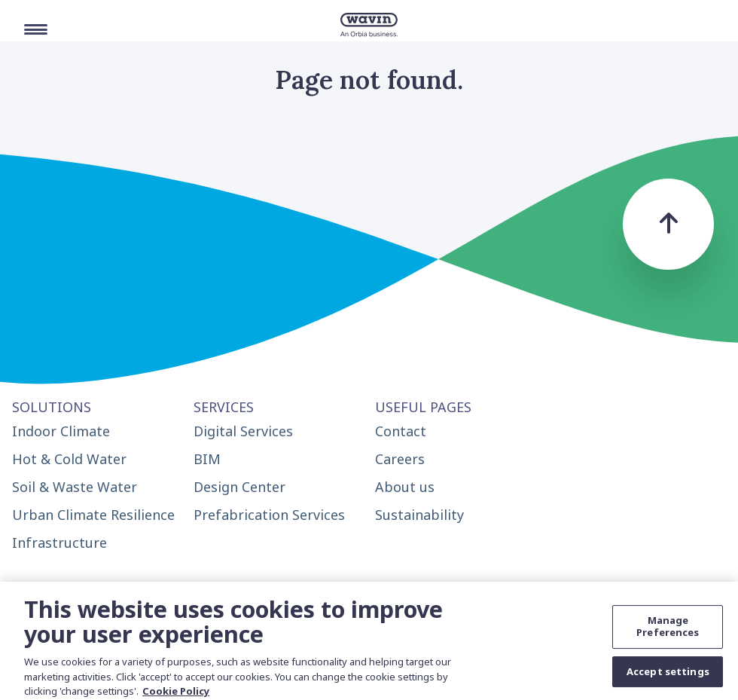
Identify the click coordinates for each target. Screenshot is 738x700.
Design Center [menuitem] (239, 487)
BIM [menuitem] (207, 459)
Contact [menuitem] (401, 431)
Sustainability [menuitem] (419, 515)
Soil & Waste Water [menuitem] (75, 487)
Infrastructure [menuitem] (59, 543)
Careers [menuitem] (400, 459)
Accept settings (668, 677)
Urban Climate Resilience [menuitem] (93, 515)
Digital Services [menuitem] (243, 431)
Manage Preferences (668, 632)
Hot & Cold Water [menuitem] (69, 459)
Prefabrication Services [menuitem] (269, 515)
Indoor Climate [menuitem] (61, 431)
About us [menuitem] (405, 487)
